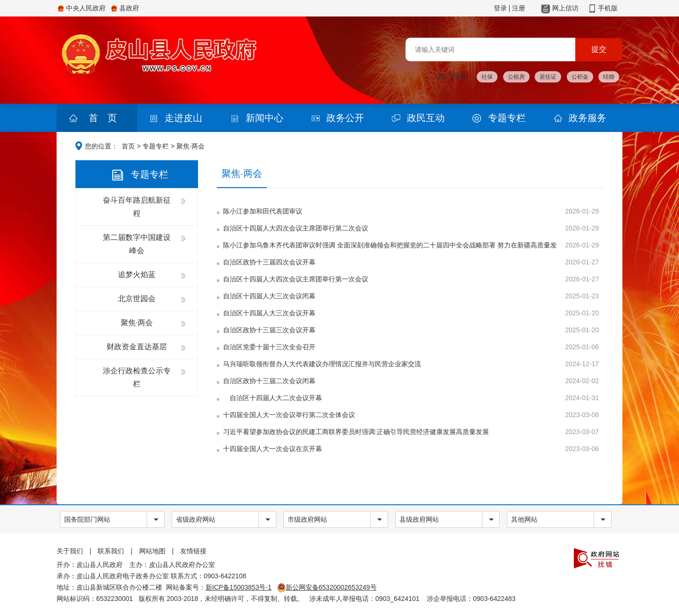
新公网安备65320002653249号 (327, 587)
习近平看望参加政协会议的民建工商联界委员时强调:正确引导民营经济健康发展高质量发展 (356, 432)
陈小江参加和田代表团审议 (263, 211)
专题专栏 (507, 118)
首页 (128, 146)
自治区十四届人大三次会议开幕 (269, 313)
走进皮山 (183, 118)
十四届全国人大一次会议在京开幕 (273, 449)
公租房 (516, 77)
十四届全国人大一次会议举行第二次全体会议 (289, 415)
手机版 (608, 8)
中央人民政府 (86, 8)
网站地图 (152, 551)
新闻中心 (265, 118)
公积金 (580, 77)
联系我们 (111, 551)
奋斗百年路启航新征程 (137, 207)
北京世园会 (137, 299)
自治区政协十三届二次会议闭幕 (269, 381)
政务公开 (345, 118)
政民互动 (426, 118)
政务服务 (588, 118)
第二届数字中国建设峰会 (137, 244)
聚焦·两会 (137, 323)
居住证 (548, 77)
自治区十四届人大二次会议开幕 (273, 398)
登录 (500, 8)
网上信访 (565, 8)
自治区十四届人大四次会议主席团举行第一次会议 (296, 279)
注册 (519, 8)
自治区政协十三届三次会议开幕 (269, 330)
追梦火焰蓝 (137, 275)
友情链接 (193, 551)
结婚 (609, 77)
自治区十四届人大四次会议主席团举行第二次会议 (296, 228)
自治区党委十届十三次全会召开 (269, 347)
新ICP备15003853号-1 (239, 587)
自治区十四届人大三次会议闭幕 (269, 296)
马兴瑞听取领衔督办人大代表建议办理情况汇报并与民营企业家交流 (322, 364)
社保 (487, 77)
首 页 (103, 118)
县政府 (129, 8)
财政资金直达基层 (137, 347)
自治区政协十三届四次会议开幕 (269, 262)
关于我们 (70, 551)
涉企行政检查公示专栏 (137, 377)
